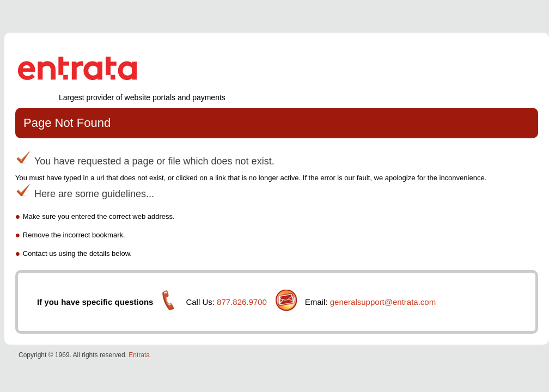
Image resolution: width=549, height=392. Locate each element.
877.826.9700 (242, 302)
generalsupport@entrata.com (383, 302)
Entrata (139, 355)
